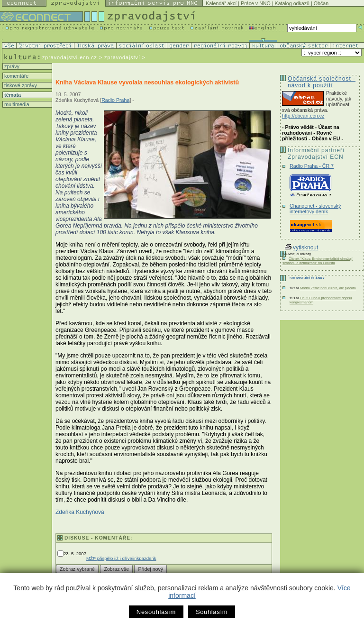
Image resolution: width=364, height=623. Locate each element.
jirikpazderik (144, 558)
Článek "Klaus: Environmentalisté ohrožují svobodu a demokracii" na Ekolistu (318, 261)
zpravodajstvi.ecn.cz (70, 57)
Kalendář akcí (221, 3)
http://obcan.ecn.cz (303, 116)
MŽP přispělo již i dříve (109, 558)
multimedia (16, 104)
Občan (321, 3)
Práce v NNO (256, 3)
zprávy (11, 66)
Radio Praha (115, 100)
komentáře (16, 76)
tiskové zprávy (20, 85)
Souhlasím (212, 612)
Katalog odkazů (292, 3)
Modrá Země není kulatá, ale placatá (328, 288)
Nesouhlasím (156, 612)
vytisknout (301, 247)
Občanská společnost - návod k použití (322, 82)
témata (12, 95)
